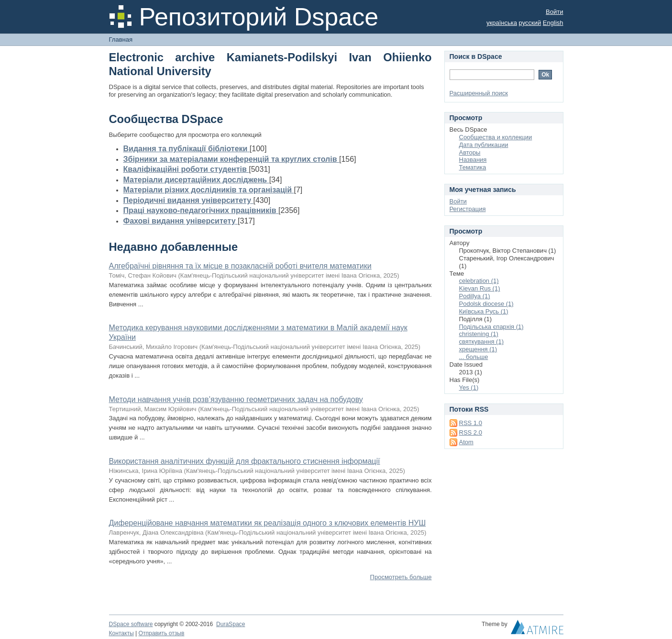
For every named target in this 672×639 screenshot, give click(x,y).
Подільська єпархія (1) (491, 327)
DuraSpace (231, 624)
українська (502, 23)
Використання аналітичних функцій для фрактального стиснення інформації (245, 461)
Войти (554, 12)
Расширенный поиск (479, 93)
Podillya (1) (475, 296)
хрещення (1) (478, 349)
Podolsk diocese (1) (486, 304)
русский (530, 23)
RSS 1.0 (471, 423)
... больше (474, 357)
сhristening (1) (479, 334)
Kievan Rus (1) (480, 288)
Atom (466, 442)
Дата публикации (484, 145)
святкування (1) (481, 342)
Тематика (473, 167)
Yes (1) (469, 387)
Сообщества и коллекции (496, 137)
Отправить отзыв (162, 633)
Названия (473, 160)
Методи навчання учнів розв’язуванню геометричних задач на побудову (236, 399)
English (553, 23)
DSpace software (131, 624)
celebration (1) (479, 281)
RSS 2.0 (471, 432)
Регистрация (468, 209)
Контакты (121, 633)
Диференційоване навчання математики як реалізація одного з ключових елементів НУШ (268, 523)
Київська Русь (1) (484, 311)
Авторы (470, 152)
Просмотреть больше (401, 577)
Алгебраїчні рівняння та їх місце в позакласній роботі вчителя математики (240, 266)
